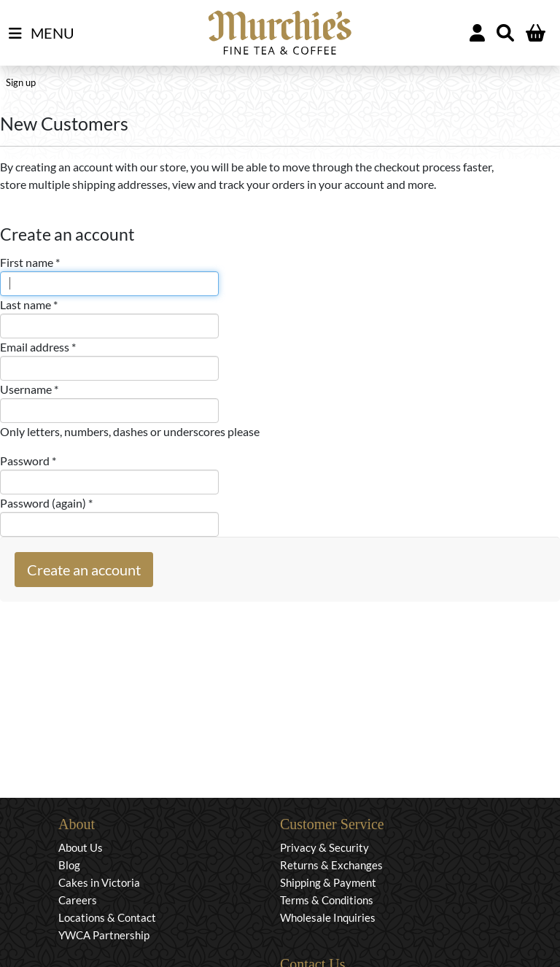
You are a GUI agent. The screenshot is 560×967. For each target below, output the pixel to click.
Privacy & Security (324, 847)
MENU (42, 34)
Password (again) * (46, 503)
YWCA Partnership (104, 935)
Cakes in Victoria (99, 882)
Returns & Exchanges (331, 865)
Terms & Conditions (327, 900)
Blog (69, 865)
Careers (78, 900)
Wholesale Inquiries (328, 917)
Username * (29, 389)
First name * (30, 262)
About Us (81, 847)
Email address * (38, 347)
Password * (28, 461)
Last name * (29, 304)
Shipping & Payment (328, 882)
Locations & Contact (107, 917)
